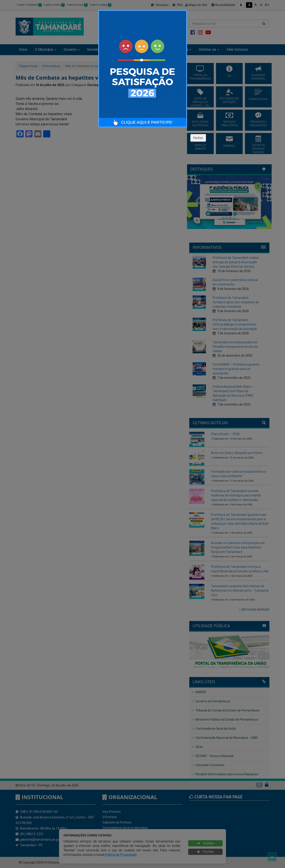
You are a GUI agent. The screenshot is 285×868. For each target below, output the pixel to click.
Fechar (198, 138)
